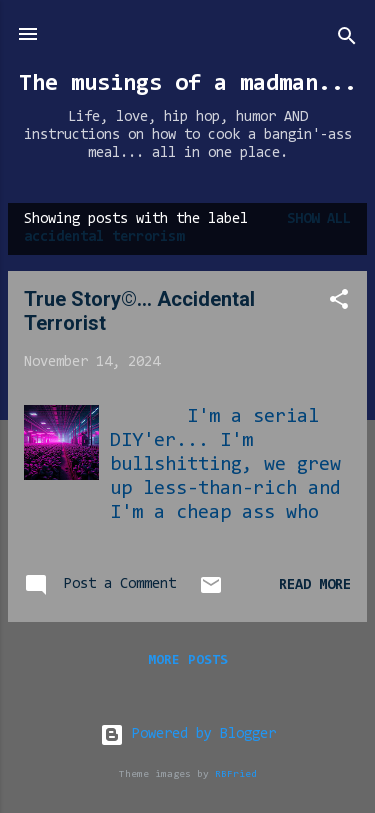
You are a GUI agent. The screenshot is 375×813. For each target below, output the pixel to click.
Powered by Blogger (188, 734)
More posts (188, 661)
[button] (339, 303)
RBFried (236, 774)
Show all (319, 219)
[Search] (347, 40)
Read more (315, 585)
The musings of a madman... (188, 84)
